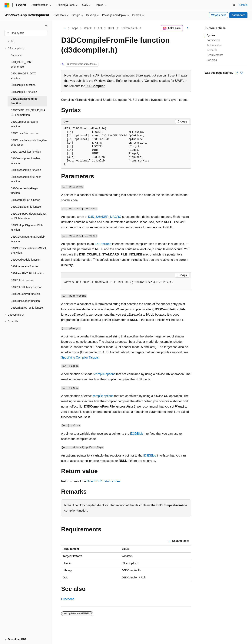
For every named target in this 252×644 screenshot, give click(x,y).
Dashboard (238, 15)
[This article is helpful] (237, 73)
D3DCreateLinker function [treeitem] (26, 152)
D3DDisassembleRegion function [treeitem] (25, 191)
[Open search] (234, 5)
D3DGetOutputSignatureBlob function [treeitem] (28, 239)
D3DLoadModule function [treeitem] (25, 260)
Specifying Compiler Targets (80, 358)
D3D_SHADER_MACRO (105, 217)
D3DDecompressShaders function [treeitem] (26, 161)
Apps (75, 28)
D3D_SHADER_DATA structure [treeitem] (23, 76)
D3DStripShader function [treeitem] (25, 301)
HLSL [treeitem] (11, 41)
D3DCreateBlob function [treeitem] (25, 133)
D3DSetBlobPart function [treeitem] (25, 294)
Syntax (211, 35)
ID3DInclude (103, 244)
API (100, 28)
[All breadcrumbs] (64, 28)
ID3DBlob (137, 434)
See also (212, 60)
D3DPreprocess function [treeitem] (25, 266)
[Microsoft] (7, 5)
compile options (105, 374)
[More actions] (188, 28)
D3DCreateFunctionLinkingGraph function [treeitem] (29, 143)
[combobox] (26, 33)
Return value (214, 45)
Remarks (212, 50)
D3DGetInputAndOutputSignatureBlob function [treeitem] (28, 216)
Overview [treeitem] (16, 55)
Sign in (243, 5)
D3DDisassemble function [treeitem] (26, 170)
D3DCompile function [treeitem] (23, 85)
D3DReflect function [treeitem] (22, 280)
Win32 (88, 28)
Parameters (213, 40)
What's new (218, 15)
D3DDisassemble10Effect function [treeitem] (26, 179)
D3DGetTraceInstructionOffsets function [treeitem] (28, 250)
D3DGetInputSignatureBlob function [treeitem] (27, 228)
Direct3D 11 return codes (104, 481)
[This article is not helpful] (242, 73)
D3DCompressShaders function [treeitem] (24, 124)
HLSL (111, 28)
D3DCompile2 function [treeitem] (24, 92)
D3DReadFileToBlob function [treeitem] (28, 273)
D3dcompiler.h (129, 28)
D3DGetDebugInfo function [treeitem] (26, 207)
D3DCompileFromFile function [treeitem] (24, 101)
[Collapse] (46, 25)
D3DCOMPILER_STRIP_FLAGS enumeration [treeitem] (28, 113)
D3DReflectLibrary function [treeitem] (26, 287)
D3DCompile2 (95, 86)
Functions (68, 599)
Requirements (215, 55)
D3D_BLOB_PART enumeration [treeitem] (22, 64)
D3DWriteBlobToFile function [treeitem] (27, 308)
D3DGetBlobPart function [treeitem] (25, 200)
